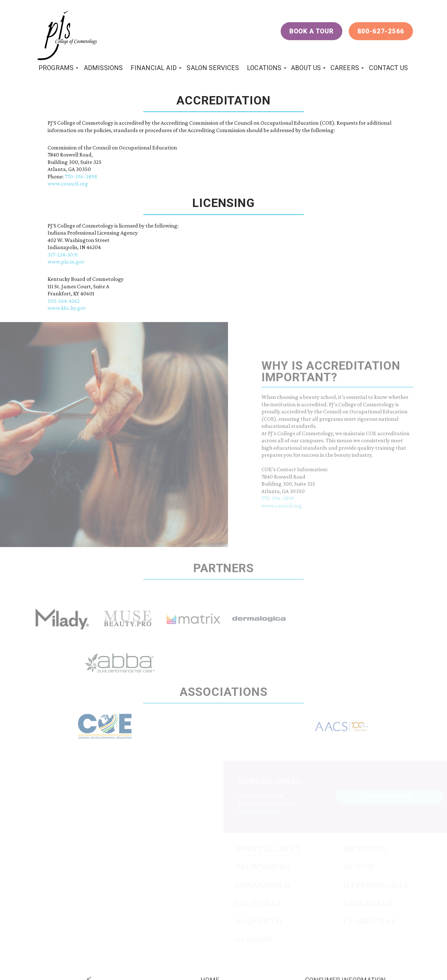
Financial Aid (154, 68)
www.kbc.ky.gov (67, 308)
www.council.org (68, 184)
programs (56, 68)
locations (264, 68)
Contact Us (388, 68)
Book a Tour (311, 31)
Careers (345, 68)
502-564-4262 (64, 301)
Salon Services (213, 68)
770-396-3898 (81, 176)
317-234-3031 (63, 255)
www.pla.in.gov (66, 262)
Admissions (103, 68)
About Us (306, 68)
